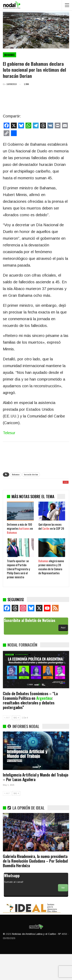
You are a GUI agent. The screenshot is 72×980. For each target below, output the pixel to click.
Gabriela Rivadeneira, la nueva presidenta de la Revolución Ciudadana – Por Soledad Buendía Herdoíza (35, 887)
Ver (63, 914)
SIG (16, 744)
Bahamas (10, 55)
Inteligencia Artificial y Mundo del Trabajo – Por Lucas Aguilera (36, 803)
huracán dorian (31, 474)
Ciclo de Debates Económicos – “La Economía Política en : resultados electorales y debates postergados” (30, 726)
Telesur (9, 433)
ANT (7, 744)
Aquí (63, 653)
